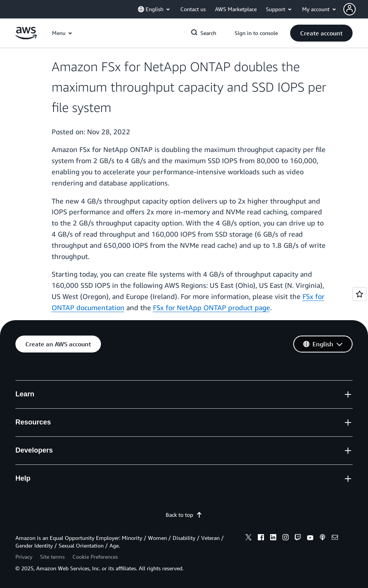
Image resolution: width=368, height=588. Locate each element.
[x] (249, 538)
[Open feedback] (360, 294)
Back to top (184, 515)
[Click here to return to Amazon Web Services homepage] (26, 37)
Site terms (52, 557)
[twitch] (298, 538)
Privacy (24, 557)
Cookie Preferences (95, 557)
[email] (335, 538)
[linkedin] (273, 538)
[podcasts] (323, 538)
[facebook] (261, 538)
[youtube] (310, 538)
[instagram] (286, 538)
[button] (356, 9)
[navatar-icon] (350, 9)
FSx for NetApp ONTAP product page (212, 307)
